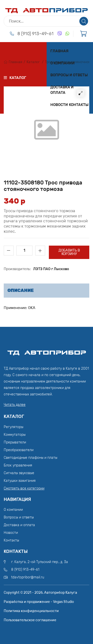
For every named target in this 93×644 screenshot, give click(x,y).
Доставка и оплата (62, 90)
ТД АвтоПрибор (47, 350)
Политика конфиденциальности (31, 611)
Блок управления (18, 465)
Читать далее (15, 405)
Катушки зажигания (20, 481)
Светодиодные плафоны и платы (31, 458)
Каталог (33, 62)
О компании (62, 63)
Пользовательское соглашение (30, 620)
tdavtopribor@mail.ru (28, 577)
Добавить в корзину (69, 252)
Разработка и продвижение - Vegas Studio (39, 602)
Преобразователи (19, 450)
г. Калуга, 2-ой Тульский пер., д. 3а (40, 562)
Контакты (79, 105)
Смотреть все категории (24, 488)
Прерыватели (15, 442)
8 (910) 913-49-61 (35, 34)
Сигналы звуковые (19, 473)
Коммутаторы (15, 435)
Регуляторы (14, 427)
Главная (59, 51)
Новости (59, 105)
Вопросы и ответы (69, 75)
